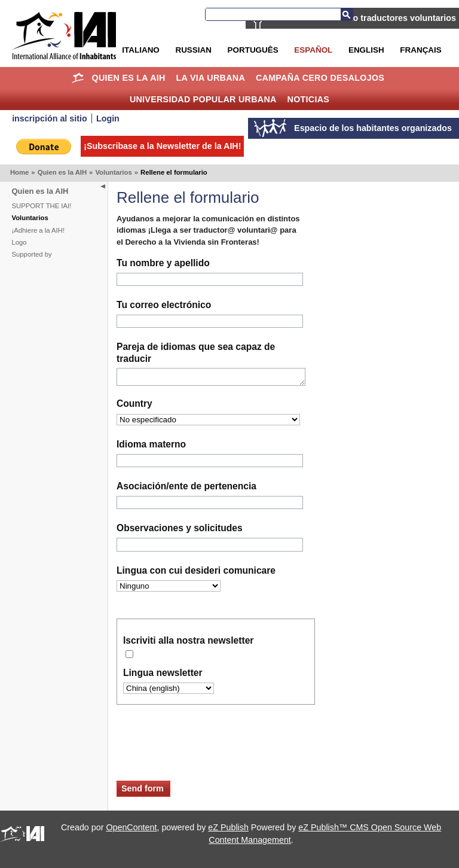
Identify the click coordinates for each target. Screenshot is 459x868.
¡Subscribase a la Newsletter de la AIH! (162, 146)
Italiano (140, 50)
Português (253, 50)
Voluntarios (113, 172)
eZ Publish (228, 830)
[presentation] (207, 754)
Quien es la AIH (128, 78)
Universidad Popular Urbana (203, 99)
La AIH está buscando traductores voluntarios (363, 18)
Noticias (309, 99)
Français (420, 50)
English (366, 50)
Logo (19, 242)
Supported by (32, 254)
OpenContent (131, 830)
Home (78, 78)
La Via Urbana (211, 78)
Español (313, 50)
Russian (193, 50)
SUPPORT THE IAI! (42, 206)
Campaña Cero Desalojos (320, 78)
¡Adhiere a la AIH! (39, 230)
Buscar (347, 14)
